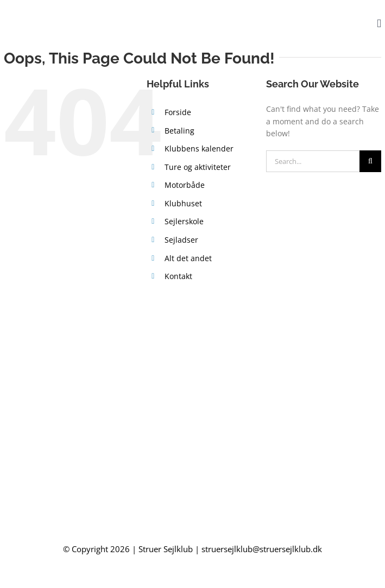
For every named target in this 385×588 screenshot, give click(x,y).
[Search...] (313, 161)
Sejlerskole (184, 221)
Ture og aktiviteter (198, 167)
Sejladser (181, 240)
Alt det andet (188, 258)
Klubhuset (183, 203)
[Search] (370, 161)
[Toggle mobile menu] (379, 24)
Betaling (179, 131)
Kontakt (178, 276)
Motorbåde (185, 185)
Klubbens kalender (199, 148)
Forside (178, 112)
